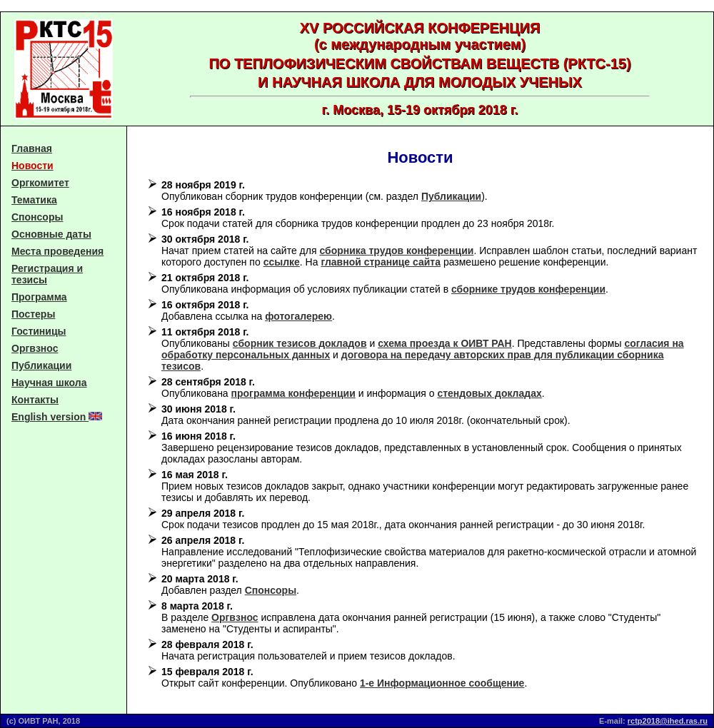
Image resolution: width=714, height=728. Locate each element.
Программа (39, 297)
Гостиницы (39, 331)
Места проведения (57, 251)
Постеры (33, 314)
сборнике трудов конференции (528, 289)
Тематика (34, 200)
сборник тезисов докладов (300, 343)
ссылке (282, 262)
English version (57, 417)
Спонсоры (37, 217)
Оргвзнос (35, 348)
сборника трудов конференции (396, 251)
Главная (32, 148)
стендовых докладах (489, 393)
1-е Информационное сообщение (442, 683)
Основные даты (51, 234)
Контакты (35, 400)
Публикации (41, 365)
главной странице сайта (381, 262)
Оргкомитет (40, 183)
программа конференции (293, 393)
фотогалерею (298, 316)
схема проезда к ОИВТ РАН (445, 343)
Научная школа (49, 383)
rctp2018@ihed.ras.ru (668, 721)
